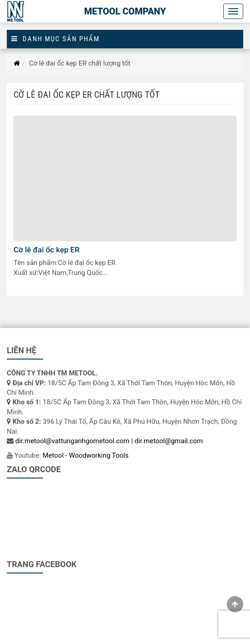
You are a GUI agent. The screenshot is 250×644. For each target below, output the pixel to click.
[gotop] (235, 604)
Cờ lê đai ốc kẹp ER (47, 250)
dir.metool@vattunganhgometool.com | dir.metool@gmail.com (109, 441)
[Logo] (16, 11)
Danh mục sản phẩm (55, 39)
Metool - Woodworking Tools (86, 455)
